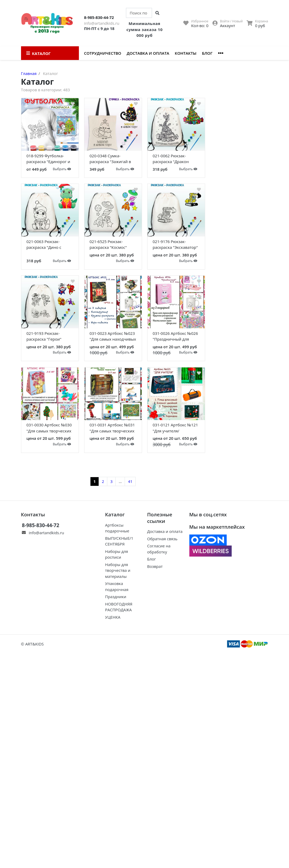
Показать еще (113, 468)
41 (130, 481)
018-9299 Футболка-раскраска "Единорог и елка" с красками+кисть (49, 160)
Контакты (186, 53)
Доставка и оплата (148, 53)
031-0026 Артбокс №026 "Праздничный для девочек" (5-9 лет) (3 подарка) (175, 337)
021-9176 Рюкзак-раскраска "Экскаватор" (175, 244)
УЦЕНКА (113, 617)
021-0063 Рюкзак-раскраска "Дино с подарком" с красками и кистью (50, 245)
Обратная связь (162, 539)
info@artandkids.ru (102, 23)
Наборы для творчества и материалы (118, 570)
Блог (207, 53)
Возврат (155, 566)
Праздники (116, 597)
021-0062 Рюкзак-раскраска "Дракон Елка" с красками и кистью (171, 160)
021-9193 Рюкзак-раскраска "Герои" (44, 336)
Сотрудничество (103, 53)
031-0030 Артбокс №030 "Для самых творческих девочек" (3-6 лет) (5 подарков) (49, 429)
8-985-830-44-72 (99, 17)
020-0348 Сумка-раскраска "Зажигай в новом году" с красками (112, 160)
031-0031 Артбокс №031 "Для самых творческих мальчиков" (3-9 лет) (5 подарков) (112, 429)
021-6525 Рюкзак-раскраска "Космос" (108, 244)
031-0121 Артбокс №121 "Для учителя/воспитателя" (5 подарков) (175, 429)
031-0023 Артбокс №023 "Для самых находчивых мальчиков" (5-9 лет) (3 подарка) (113, 337)
